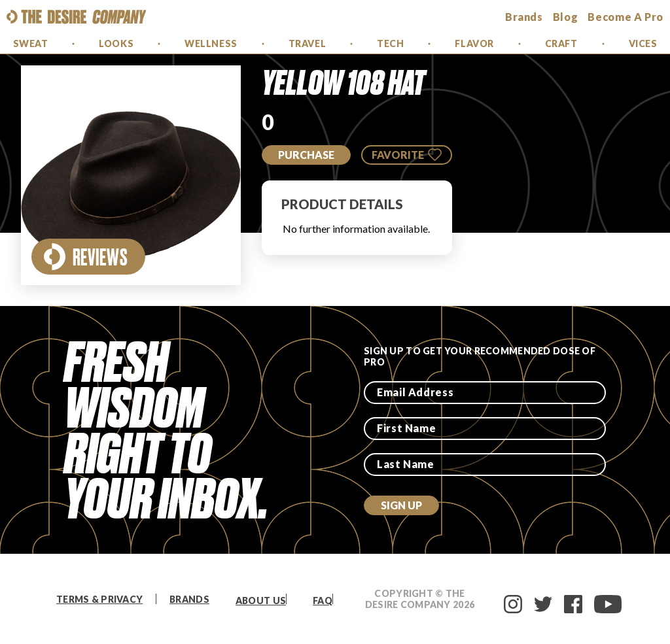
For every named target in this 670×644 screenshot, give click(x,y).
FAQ (323, 601)
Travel (307, 43)
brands (524, 17)
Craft (561, 43)
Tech (390, 43)
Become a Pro (626, 17)
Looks (116, 43)
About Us (261, 601)
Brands (189, 599)
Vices (643, 43)
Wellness (211, 43)
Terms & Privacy (99, 599)
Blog (566, 17)
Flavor (474, 43)
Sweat (31, 43)
